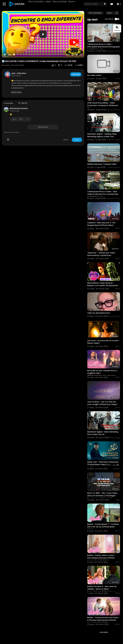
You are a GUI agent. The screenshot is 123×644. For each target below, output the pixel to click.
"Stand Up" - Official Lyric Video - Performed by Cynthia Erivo (102, 254)
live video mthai (94, 75)
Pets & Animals (60, 2)
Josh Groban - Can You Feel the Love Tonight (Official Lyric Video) (102, 403)
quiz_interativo (19, 73)
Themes (117, 29)
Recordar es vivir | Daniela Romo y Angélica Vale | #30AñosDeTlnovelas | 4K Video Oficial (102, 374)
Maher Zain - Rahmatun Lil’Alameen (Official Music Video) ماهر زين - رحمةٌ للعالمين (103, 465)
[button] (118, 4)
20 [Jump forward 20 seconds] (73, 54)
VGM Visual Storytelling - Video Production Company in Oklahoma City (103, 105)
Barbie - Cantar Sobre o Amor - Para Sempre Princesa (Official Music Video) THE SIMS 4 (101, 558)
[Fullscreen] (81, 55)
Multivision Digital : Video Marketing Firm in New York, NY (103, 433)
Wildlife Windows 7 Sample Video (102, 164)
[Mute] (77, 55)
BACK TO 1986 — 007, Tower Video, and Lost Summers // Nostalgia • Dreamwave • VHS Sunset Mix (102, 496)
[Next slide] (117, 13)
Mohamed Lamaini (19, 108)
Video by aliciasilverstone (99, 313)
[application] (43, 34)
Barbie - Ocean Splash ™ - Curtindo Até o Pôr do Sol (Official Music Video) (103, 527)
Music (49, 2)
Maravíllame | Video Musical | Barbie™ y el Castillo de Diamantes (103, 284)
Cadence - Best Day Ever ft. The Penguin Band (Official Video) (101, 224)
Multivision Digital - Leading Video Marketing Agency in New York (102, 135)
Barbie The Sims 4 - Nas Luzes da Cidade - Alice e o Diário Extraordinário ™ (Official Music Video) (102, 590)
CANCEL (66, 140)
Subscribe (76, 74)
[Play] (5, 55)
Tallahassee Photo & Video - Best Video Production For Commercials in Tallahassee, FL (103, 194)
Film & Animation (37, 2)
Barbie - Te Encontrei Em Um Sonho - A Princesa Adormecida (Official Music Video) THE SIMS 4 (104, 620)
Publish (77, 140)
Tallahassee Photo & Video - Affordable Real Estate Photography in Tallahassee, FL (103, 47)
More (72, 2)
